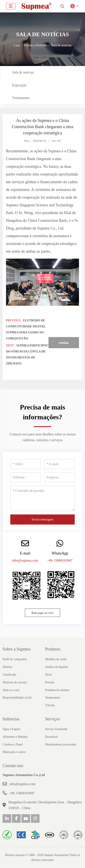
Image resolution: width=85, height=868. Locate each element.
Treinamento (21, 98)
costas (64, 343)
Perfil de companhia (15, 659)
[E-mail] (59, 464)
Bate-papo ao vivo (43, 613)
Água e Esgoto (11, 729)
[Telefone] (26, 477)
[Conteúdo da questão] (42, 498)
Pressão (50, 682)
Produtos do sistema (57, 690)
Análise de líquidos (57, 667)
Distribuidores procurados (61, 744)
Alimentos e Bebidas (15, 737)
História (7, 667)
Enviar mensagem (43, 519)
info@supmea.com (25, 560)
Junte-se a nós (11, 690)
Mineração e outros (14, 752)
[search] (62, 6)
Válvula (50, 705)
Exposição (19, 85)
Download (51, 737)
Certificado (9, 675)
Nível (48, 675)
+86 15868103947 (60, 560)
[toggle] (11, 6)
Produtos (53, 649)
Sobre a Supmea (17, 649)
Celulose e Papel (13, 744)
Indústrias (11, 719)
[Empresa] (59, 477)
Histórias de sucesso (15, 682)
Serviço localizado (56, 729)
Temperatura (53, 698)
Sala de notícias (23, 72)
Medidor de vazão (56, 659)
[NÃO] (26, 464)
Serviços (52, 719)
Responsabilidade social (17, 698)
